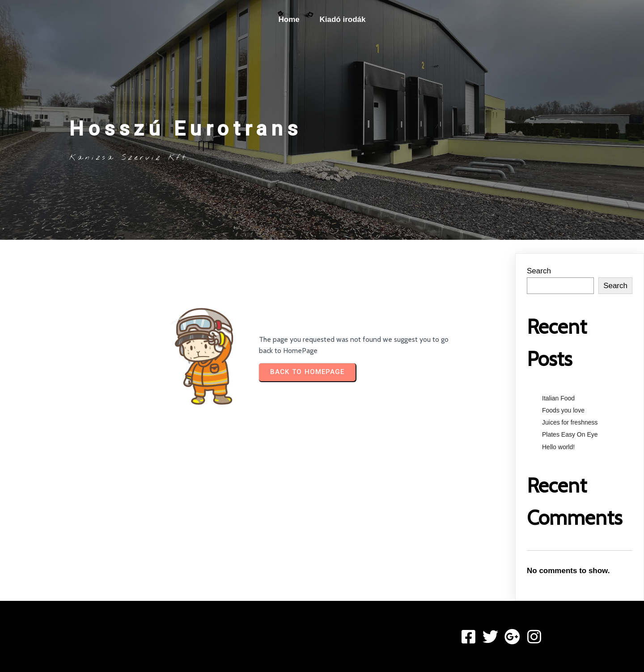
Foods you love (563, 410)
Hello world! (558, 447)
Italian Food (558, 398)
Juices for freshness (570, 422)
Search (539, 271)
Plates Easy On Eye (570, 434)
